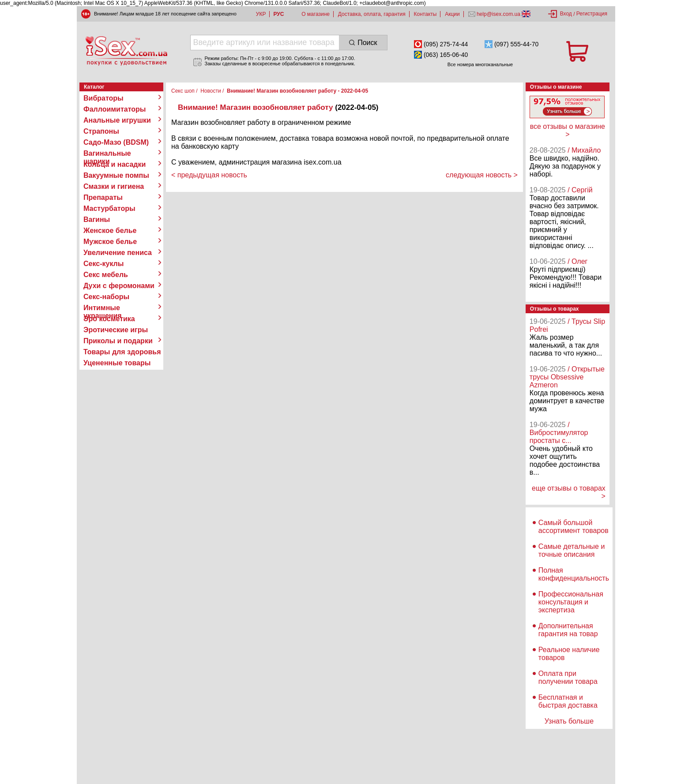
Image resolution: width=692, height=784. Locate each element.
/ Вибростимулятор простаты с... (559, 433)
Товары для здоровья (122, 352)
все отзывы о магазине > (568, 130)
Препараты (103, 197)
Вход (566, 14)
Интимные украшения (103, 308)
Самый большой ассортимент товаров (574, 527)
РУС (278, 14)
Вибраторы (103, 98)
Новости (211, 91)
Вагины (97, 219)
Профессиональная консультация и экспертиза (571, 602)
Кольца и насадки (115, 164)
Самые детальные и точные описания (572, 550)
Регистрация (592, 14)
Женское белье (110, 231)
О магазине (316, 14)
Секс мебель (106, 275)
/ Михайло (584, 150)
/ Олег (577, 261)
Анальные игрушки (117, 120)
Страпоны (101, 131)
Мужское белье (110, 242)
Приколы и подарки (118, 341)
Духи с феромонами (119, 286)
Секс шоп (183, 91)
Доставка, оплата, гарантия (372, 14)
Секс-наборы (106, 297)
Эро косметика (109, 319)
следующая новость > (482, 175)
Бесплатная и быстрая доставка (568, 701)
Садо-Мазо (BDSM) (116, 142)
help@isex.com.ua (499, 14)
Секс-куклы (103, 264)
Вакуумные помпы (116, 175)
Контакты (425, 14)
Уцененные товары (117, 363)
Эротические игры (116, 330)
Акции (452, 14)
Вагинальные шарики (107, 154)
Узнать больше (569, 721)
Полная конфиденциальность (574, 574)
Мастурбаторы (109, 208)
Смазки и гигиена (114, 186)
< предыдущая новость (209, 175)
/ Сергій (580, 190)
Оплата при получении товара (568, 677)
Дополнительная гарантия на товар (568, 630)
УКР (261, 14)
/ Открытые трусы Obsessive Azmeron (567, 377)
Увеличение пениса (118, 253)
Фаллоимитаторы (115, 109)
